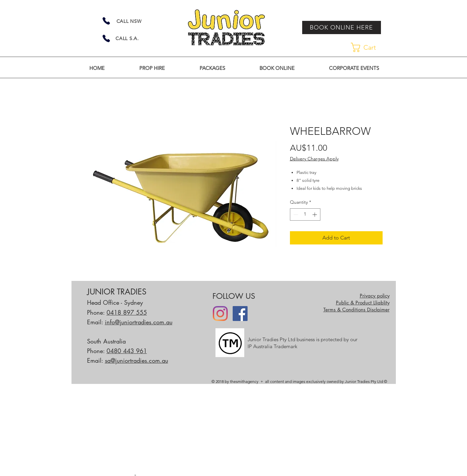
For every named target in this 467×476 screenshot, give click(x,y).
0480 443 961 (127, 351)
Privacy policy (375, 296)
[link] (369, 47)
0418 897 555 (127, 312)
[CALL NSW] (129, 21)
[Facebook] (240, 314)
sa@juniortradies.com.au (137, 360)
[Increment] (315, 214)
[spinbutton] (305, 214)
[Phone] (106, 21)
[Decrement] (295, 214)
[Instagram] (220, 314)
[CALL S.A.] (127, 38)
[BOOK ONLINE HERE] (342, 27)
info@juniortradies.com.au (139, 322)
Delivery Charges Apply (314, 159)
